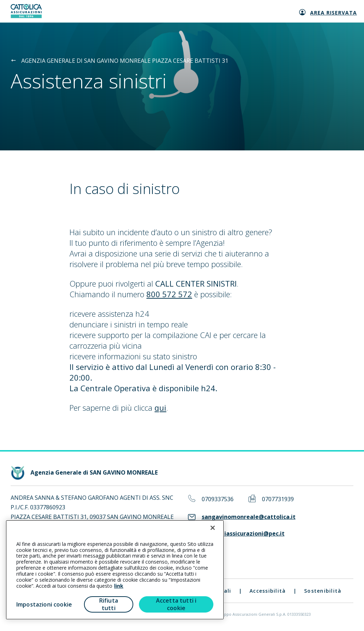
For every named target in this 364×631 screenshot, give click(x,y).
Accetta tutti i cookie (176, 604)
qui (160, 408)
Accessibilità (268, 591)
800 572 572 (169, 294)
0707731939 (278, 499)
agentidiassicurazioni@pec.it (243, 534)
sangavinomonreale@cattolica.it (249, 517)
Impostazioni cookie (44, 604)
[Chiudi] (213, 528)
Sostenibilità (323, 591)
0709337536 (218, 499)
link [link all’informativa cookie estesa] (119, 586)
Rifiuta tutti (109, 604)
